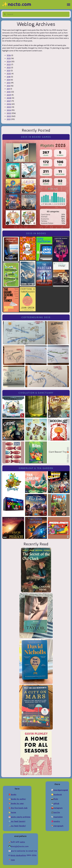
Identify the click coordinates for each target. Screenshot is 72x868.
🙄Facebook (57, 795)
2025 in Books (36, 233)
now (13, 860)
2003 (9, 113)
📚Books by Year (16, 803)
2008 (9, 98)
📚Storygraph (57, 826)
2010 (9, 92)
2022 (9, 68)
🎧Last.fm (56, 812)
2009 (9, 95)
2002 (9, 116)
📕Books (12, 795)
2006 (9, 104)
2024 (9, 62)
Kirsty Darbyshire (18, 855)
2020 (9, 74)
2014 (9, 80)
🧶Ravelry (56, 821)
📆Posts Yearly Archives (19, 817)
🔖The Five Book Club (18, 808)
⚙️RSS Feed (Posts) (17, 821)
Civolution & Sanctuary (36, 393)
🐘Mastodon (57, 817)
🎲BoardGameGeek (60, 790)
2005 (9, 107)
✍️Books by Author (17, 799)
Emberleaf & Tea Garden (36, 468)
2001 (9, 119)
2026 (9, 55)
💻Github (55, 803)
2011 (8, 89)
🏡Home (12, 812)
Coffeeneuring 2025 (36, 317)
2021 (8, 71)
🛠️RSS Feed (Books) (17, 826)
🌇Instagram (57, 808)
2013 (9, 83)
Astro (23, 842)
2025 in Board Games (36, 137)
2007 (9, 101)
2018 (9, 77)
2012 (8, 86)
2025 (9, 58)
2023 (9, 65)
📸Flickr (55, 799)
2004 (9, 110)
